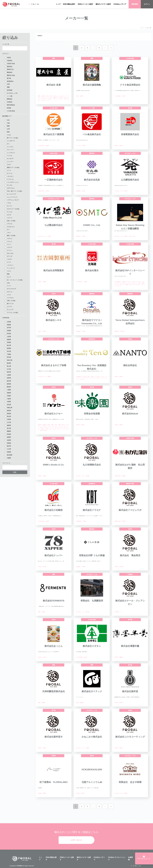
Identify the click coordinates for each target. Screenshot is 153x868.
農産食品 (8, 72)
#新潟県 (82, 96)
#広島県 (124, 96)
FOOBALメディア (120, 4)
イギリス (8, 239)
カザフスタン (10, 188)
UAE (7, 283)
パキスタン (9, 176)
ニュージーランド (11, 197)
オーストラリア (10, 194)
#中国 (48, 425)
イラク (8, 295)
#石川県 (84, 377)
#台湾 (47, 96)
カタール (8, 292)
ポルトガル (9, 253)
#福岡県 (44, 282)
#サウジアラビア (137, 285)
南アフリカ (9, 304)
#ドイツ (48, 100)
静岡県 (8, 384)
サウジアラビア (10, 289)
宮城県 (8, 331)
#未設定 (40, 331)
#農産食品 (78, 191)
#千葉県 (49, 236)
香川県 (8, 428)
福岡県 (8, 437)
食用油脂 (8, 90)
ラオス (8, 165)
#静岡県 (126, 236)
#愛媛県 (124, 476)
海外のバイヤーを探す (103, 4)
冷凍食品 (8, 102)
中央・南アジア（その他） (14, 191)
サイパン (8, 206)
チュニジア (9, 310)
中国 (7, 123)
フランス (8, 242)
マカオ (8, 135)
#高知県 (47, 521)
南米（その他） (10, 236)
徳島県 (8, 425)
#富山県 (126, 191)
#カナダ (61, 99)
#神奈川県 (122, 331)
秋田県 (8, 334)
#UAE (139, 283)
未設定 (8, 58)
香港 (7, 132)
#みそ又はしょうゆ (119, 191)
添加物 (8, 108)
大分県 (8, 449)
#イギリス (43, 100)
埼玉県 (8, 351)
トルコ (8, 271)
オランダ (8, 256)
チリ (7, 230)
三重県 (8, 390)
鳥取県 (8, 411)
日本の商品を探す (69, 4)
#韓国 (127, 285)
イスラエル (9, 298)
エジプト (8, 307)
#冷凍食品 (117, 612)
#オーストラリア (85, 378)
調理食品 (8, 99)
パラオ (8, 203)
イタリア (8, 247)
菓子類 (8, 78)
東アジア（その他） (12, 138)
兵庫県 (8, 402)
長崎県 (8, 443)
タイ (7, 144)
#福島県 (47, 146)
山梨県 (8, 375)
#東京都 (83, 236)
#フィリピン (55, 426)
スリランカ (9, 179)
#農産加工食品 (118, 521)
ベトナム (8, 156)
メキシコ (8, 218)
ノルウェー (9, 265)
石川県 (8, 369)
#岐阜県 (121, 703)
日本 (7, 120)
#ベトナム (50, 97)
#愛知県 (44, 331)
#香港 (51, 96)
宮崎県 (8, 452)
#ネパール (122, 285)
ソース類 (8, 96)
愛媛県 (8, 431)
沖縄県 (8, 458)
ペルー (8, 233)
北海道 (8, 322)
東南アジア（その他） (12, 168)
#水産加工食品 (41, 191)
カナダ (8, 215)
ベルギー (8, 259)
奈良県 (8, 405)
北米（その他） (10, 221)
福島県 (8, 340)
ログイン (147, 4)
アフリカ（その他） (12, 313)
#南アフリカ (49, 429)
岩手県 (8, 328)
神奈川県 (8, 360)
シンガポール (10, 141)
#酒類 (39, 96)
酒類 (7, 87)
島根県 (8, 414)
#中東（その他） (132, 236)
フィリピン (9, 147)
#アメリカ (55, 99)
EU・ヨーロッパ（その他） (14, 280)
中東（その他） (10, 301)
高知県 (8, 434)
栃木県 (8, 345)
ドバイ (8, 286)
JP (29, 4)
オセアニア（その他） (12, 209)
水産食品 (8, 61)
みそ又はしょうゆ (11, 93)
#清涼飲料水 (79, 377)
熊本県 (8, 446)
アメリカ (8, 212)
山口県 (8, 422)
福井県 (8, 372)
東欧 (7, 274)
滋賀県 (8, 393)
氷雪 (7, 84)
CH (38, 4)
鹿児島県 (8, 455)
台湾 (7, 129)
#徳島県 (87, 748)
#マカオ (55, 96)
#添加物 (40, 793)
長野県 (8, 378)
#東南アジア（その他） (58, 97)
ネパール (8, 173)
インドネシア (10, 153)
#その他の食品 (118, 96)
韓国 (7, 126)
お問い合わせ (76, 840)
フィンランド (10, 268)
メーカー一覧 (148, 28)
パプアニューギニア (12, 200)
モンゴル (8, 185)
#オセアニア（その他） (47, 99)
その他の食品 (10, 111)
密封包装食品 (10, 105)
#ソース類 (78, 146)
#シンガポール (61, 96)
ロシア (8, 277)
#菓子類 (116, 146)
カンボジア (9, 159)
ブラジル (8, 224)
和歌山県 (8, 408)
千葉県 (8, 354)
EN (34, 4)
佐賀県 (8, 440)
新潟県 (8, 363)
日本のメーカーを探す (85, 4)
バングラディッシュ (12, 182)
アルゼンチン (10, 227)
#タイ (129, 283)
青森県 (8, 325)
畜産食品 (8, 67)
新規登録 (135, 4)
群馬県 (8, 348)
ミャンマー (9, 162)
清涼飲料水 (9, 81)
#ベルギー (82, 379)
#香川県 (87, 612)
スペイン (8, 250)
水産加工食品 (10, 64)
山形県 (8, 337)
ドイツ (8, 244)
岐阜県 (8, 381)
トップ (58, 4)
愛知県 (8, 387)
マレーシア (9, 150)
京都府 (8, 396)
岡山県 (8, 417)
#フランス (119, 286)
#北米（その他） (44, 431)
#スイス (52, 428)
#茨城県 (83, 331)
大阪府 (8, 399)
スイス (8, 262)
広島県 (8, 419)
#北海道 (83, 146)
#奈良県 (43, 96)
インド (8, 170)
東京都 (8, 357)
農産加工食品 (10, 75)
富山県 (8, 366)
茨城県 (8, 342)
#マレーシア (44, 97)
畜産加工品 (9, 69)
